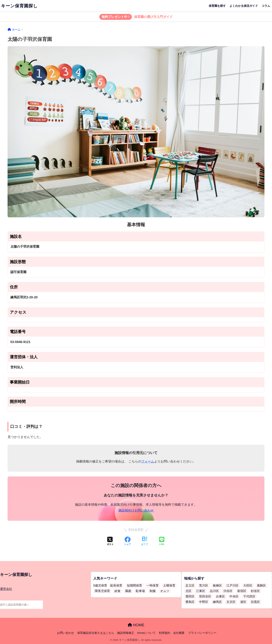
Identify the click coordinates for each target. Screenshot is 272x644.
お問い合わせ (66, 633)
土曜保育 (169, 585)
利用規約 (165, 633)
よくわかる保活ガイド (244, 6)
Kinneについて (146, 633)
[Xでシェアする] (110, 541)
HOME (136, 625)
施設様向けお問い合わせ (136, 510)
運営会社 (6, 589)
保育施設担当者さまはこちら (96, 633)
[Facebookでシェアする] (127, 541)
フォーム (148, 461)
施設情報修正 (126, 633)
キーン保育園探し (19, 6)
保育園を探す (217, 6)
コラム (266, 6)
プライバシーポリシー (202, 633)
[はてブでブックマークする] (144, 541)
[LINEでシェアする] (162, 541)
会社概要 (179, 633)
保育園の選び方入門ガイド (136, 17)
